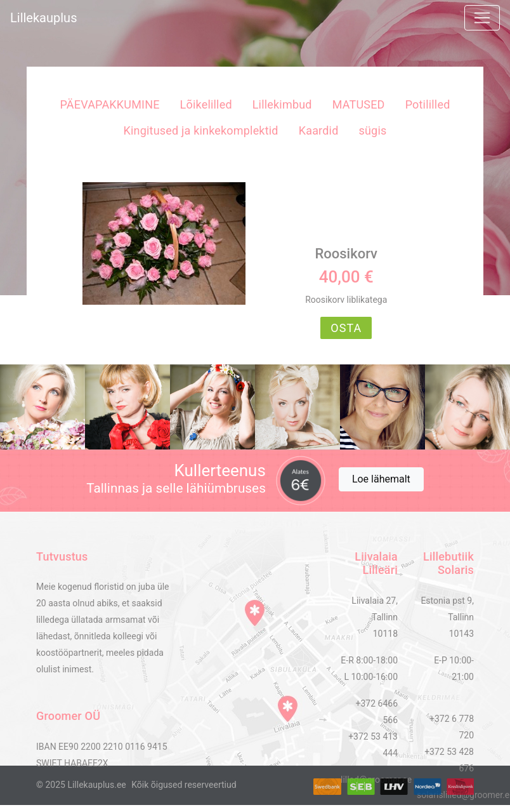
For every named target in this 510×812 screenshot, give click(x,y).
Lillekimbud (282, 104)
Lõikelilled (206, 104)
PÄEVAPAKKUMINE (109, 104)
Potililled (428, 104)
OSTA (346, 328)
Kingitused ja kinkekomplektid (201, 130)
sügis (373, 130)
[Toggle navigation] (482, 18)
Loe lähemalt (381, 479)
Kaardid (319, 130)
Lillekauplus (43, 18)
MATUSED (359, 104)
